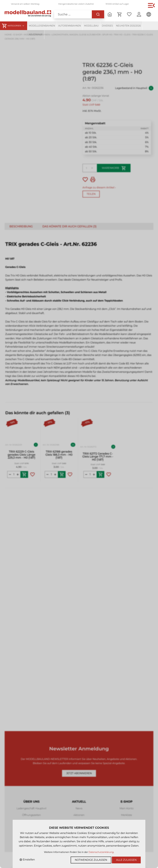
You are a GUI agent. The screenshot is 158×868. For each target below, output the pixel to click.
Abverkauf (36, 35)
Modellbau (91, 26)
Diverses (107, 26)
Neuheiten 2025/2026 (128, 26)
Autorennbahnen (70, 26)
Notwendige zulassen (91, 860)
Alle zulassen (126, 860)
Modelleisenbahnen (42, 26)
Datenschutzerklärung (101, 852)
